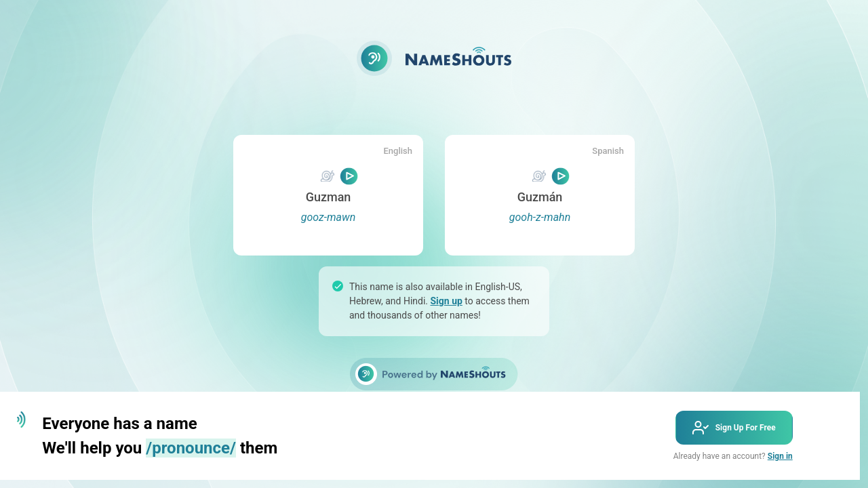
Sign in (780, 456)
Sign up (447, 301)
